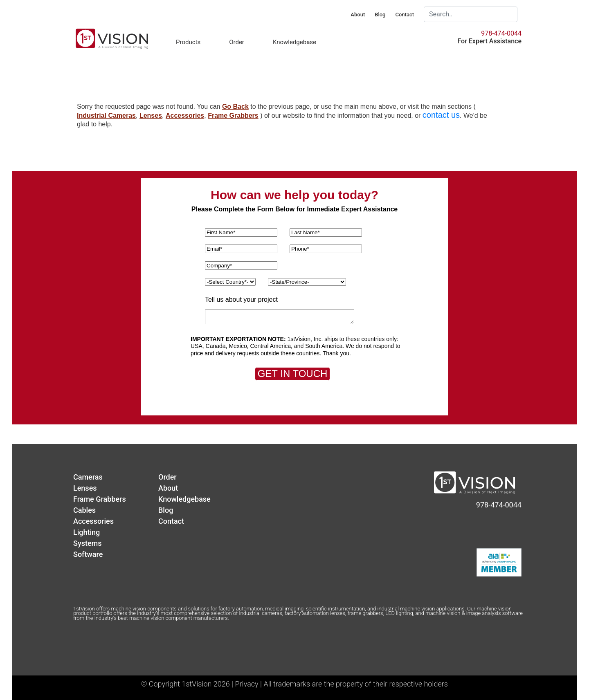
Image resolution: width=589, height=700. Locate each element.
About (358, 15)
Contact (405, 15)
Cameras (88, 477)
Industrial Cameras (106, 116)
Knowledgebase (294, 42)
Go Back (235, 107)
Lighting (87, 532)
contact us (441, 115)
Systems (88, 543)
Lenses (151, 116)
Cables (84, 510)
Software (88, 554)
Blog (380, 15)
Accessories (185, 116)
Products (188, 42)
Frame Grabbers (233, 116)
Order (237, 42)
